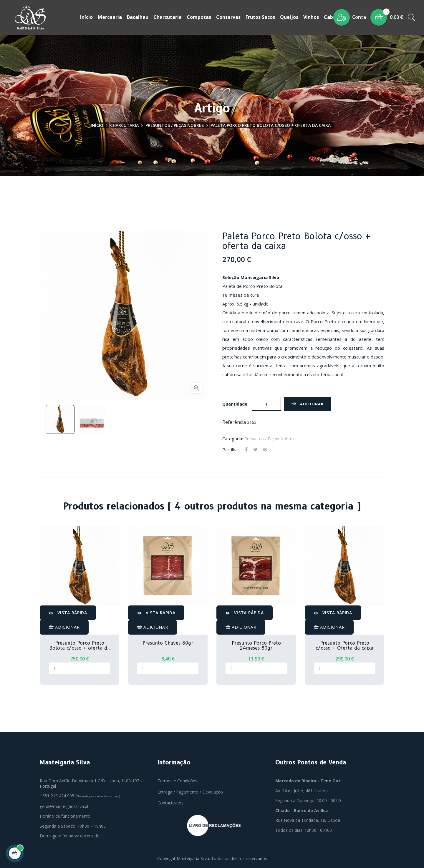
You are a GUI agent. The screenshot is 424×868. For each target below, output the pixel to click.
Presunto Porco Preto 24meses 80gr (256, 645)
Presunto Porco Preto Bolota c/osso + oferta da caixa (79, 645)
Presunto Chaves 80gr (168, 643)
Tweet (255, 449)
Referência (234, 422)
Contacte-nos (170, 802)
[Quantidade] (266, 403)
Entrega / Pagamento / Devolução (190, 791)
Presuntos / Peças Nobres (269, 438)
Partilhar (246, 449)
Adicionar (307, 403)
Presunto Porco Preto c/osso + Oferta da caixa (344, 645)
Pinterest (265, 449)
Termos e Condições (177, 780)
